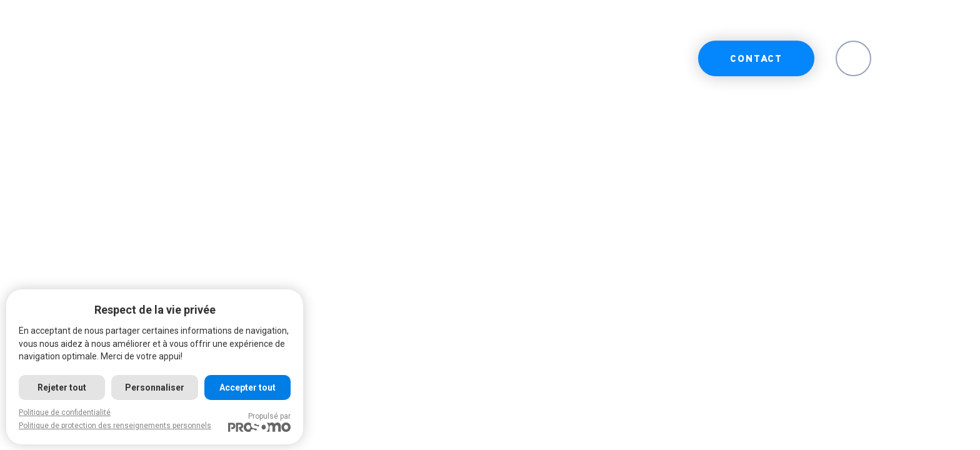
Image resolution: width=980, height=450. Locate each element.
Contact (756, 60)
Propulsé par (259, 422)
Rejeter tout (62, 387)
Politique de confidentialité (65, 412)
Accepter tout (247, 387)
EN (853, 60)
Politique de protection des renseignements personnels (115, 426)
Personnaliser (155, 387)
